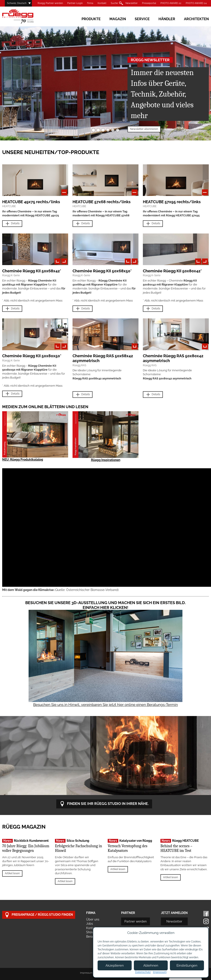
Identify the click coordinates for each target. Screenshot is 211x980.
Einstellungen (187, 966)
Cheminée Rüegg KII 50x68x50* (102, 271)
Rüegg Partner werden (50, 3)
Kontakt (102, 3)
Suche (114, 3)
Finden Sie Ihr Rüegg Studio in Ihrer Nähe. (104, 804)
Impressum (86, 973)
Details (12, 224)
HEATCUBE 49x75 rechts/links (31, 202)
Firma (90, 3)
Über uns (93, 919)
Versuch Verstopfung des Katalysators (127, 848)
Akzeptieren (115, 966)
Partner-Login (75, 3)
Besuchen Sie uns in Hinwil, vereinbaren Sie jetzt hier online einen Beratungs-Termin (105, 705)
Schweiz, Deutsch (17, 3)
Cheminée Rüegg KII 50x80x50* (32, 356)
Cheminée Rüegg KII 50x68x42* (32, 271)
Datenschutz (143, 972)
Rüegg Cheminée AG (24, 16)
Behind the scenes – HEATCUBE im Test (176, 848)
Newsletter (132, 3)
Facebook (206, 914)
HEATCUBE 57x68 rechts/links (102, 202)
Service (142, 19)
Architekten (196, 19)
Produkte (91, 19)
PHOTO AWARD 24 (196, 3)
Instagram (206, 921)
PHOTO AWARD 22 (171, 3)
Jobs (90, 924)
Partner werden (136, 921)
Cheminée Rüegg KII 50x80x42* (172, 271)
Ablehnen (151, 966)
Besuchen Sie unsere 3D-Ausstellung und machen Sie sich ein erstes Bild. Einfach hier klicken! (105, 605)
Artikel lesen (12, 873)
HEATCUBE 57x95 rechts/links (172, 202)
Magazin (118, 19)
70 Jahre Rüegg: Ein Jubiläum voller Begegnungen (26, 848)
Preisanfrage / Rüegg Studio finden (39, 915)
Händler (167, 19)
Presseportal (149, 3)
